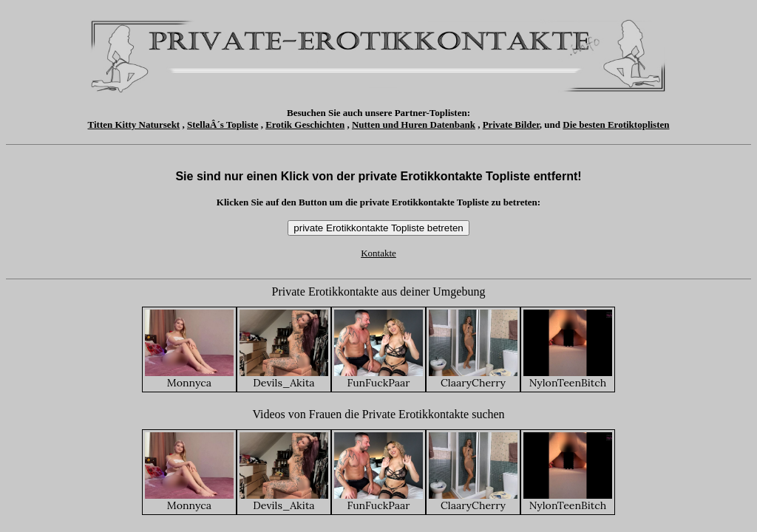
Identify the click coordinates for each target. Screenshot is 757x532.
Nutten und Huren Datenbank (414, 125)
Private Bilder (511, 125)
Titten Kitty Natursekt (134, 125)
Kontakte (378, 253)
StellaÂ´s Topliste (223, 125)
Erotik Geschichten (305, 125)
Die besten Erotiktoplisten (616, 125)
